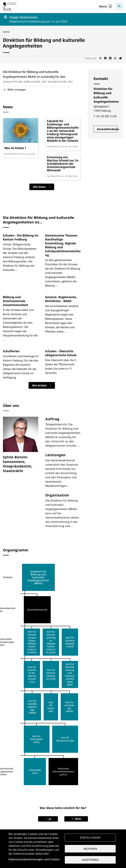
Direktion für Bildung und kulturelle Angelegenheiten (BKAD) (38, 577)
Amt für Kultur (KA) (51, 707)
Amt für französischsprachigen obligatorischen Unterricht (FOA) (32, 642)
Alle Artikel (42, 385)
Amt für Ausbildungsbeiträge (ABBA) (32, 707)
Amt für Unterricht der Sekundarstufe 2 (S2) (32, 674)
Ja (48, 819)
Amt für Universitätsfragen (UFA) (51, 674)
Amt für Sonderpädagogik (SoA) (70, 642)
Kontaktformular (107, 129)
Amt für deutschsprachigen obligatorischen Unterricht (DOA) (51, 642)
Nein (76, 819)
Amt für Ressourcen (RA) (65, 739)
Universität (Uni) (35, 772)
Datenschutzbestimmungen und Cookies (34, 859)
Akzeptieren (90, 860)
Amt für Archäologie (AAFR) (69, 707)
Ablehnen (90, 849)
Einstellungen (90, 838)
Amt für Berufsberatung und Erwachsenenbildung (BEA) (70, 674)
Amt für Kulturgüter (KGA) (37, 739)
